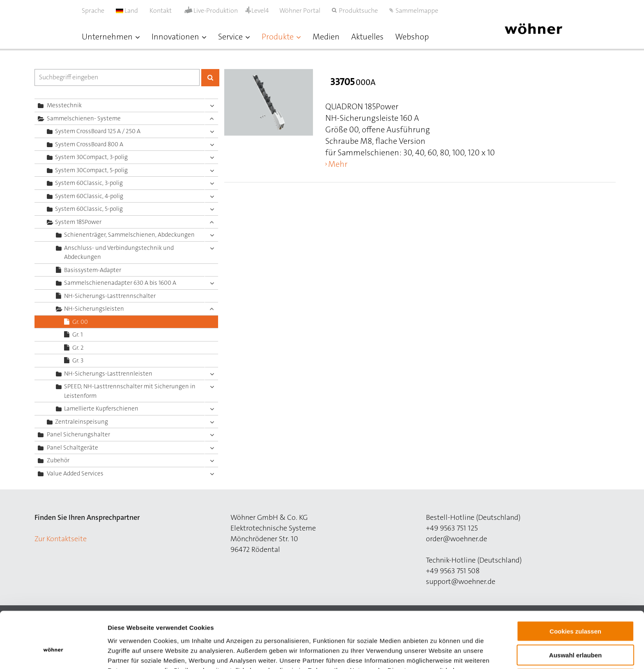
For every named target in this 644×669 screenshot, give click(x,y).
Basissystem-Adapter (93, 270)
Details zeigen (437, 653)
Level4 (260, 10)
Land (127, 10)
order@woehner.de (457, 539)
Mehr (338, 164)
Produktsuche (358, 10)
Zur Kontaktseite (61, 539)
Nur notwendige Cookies (575, 635)
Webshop (412, 37)
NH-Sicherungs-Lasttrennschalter (110, 296)
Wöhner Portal (300, 10)
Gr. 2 (78, 348)
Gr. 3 (78, 360)
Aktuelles (367, 37)
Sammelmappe (417, 10)
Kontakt (161, 10)
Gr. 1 (77, 334)
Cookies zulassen (575, 587)
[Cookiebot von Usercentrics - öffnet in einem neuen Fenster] (53, 653)
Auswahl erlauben (575, 611)
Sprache (93, 10)
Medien (326, 37)
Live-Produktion (216, 11)
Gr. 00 (80, 322)
